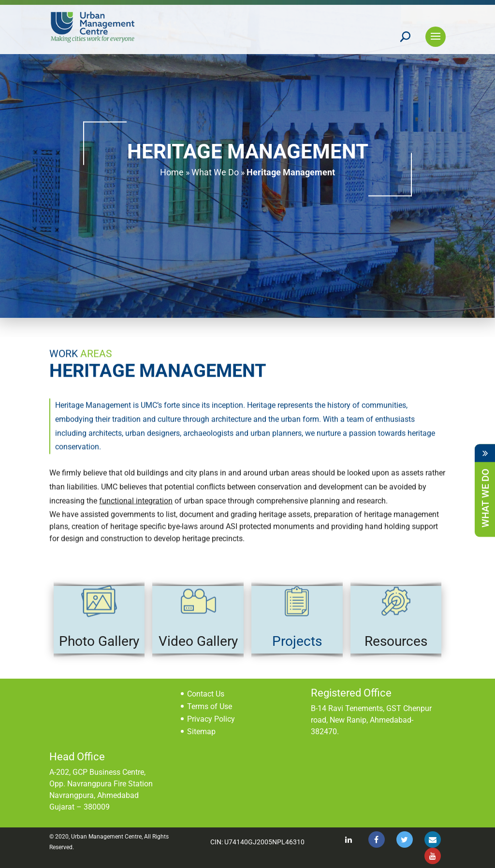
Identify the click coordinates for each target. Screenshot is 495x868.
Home (172, 172)
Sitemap (201, 732)
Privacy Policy (211, 719)
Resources (396, 641)
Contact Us (206, 694)
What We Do (215, 172)
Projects (297, 641)
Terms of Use (210, 706)
